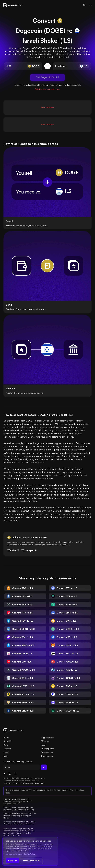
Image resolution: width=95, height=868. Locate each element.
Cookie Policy (30, 854)
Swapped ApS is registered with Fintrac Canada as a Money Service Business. (20, 823)
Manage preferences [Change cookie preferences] (14, 854)
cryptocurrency (11, 424)
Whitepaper (29, 550)
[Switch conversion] (47, 66)
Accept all (12, 860)
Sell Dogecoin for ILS (47, 77)
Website (13, 550)
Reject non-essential (31, 860)
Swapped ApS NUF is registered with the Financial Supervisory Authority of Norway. (20, 816)
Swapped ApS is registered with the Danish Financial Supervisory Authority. (19, 809)
